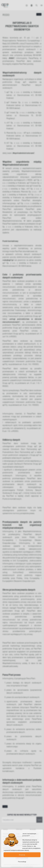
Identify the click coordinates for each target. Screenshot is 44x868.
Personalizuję (22, 862)
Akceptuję (22, 855)
